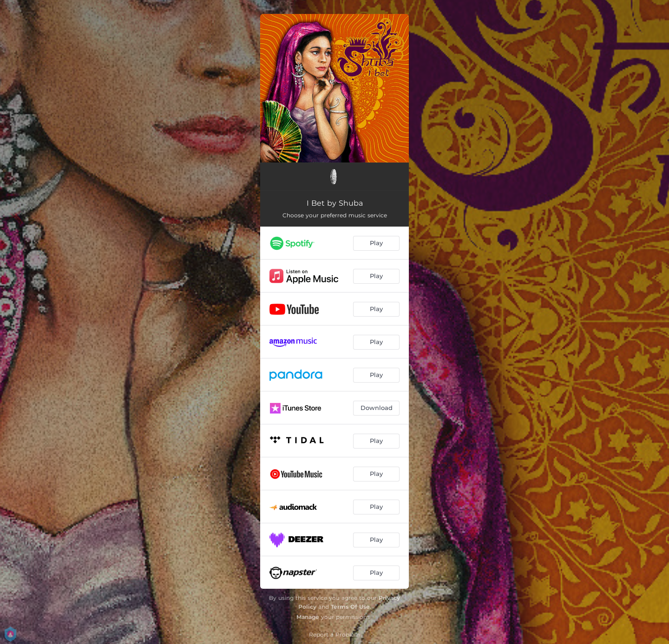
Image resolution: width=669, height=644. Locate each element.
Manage (308, 617)
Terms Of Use (350, 607)
